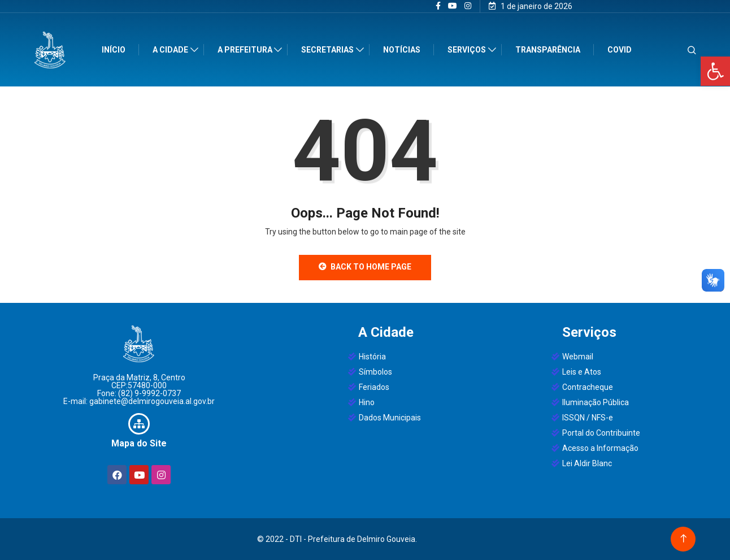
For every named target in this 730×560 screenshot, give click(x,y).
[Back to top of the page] (683, 539)
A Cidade (171, 50)
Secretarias (329, 50)
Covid (620, 50)
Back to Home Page (365, 267)
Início (115, 50)
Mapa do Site (139, 443)
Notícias (403, 50)
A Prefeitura (246, 50)
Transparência (548, 50)
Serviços (468, 50)
